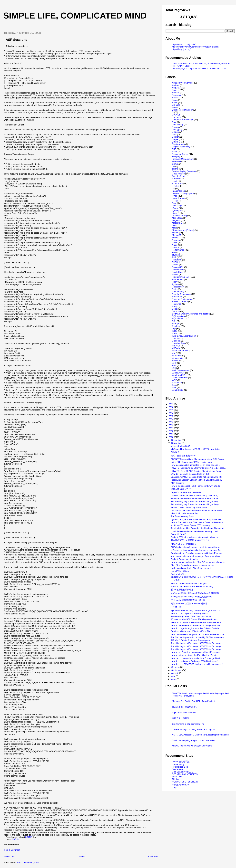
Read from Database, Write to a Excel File (191, 631)
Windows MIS (179, 375)
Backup (176, 98)
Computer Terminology (183, 120)
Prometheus (178, 279)
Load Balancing (179, 215)
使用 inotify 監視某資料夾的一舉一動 (188, 600)
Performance (178, 250)
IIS (173, 188)
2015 (172, 416)
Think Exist (177, 777)
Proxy (175, 282)
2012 (172, 425)
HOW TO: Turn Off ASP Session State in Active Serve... (197, 471)
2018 (172, 407)
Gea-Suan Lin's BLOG (183, 772)
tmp (174, 329)
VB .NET (176, 346)
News (175, 243)
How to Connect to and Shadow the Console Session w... (198, 522)
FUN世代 (175, 452)
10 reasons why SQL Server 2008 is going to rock (194, 619)
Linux (175, 213)
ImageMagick (178, 191)
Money (175, 233)
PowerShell (177, 270)
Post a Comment (12, 850)
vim (174, 353)
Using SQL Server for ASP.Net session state (192, 462)
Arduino (176, 93)
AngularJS (177, 88)
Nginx (175, 245)
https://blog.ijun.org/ (181, 49)
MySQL (176, 238)
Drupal (175, 139)
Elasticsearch (178, 144)
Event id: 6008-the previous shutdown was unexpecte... (197, 622)
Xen (174, 385)
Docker (175, 137)
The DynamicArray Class (183, 516)
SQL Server (178, 319)
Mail (174, 225)
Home (82, 857)
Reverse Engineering (182, 299)
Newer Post (10, 857)
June (174, 679)
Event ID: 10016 (178, 534)
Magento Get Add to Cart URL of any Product (193, 701)
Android (176, 85)
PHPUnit (176, 262)
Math (174, 228)
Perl (174, 252)
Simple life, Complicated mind (75, 16)
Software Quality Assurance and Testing (191, 314)
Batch (175, 102)
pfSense (176, 255)
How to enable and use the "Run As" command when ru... (198, 562)
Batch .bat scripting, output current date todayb (194, 740)
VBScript (16, 839)
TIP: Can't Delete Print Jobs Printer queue (191, 640)
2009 (172, 434)
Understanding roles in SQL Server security (191, 568)
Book (175, 107)
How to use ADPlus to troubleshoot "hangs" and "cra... (196, 625)
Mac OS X (177, 218)
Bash (175, 100)
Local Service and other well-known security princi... (195, 531)
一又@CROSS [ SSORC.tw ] (186, 782)
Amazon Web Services (183, 83)
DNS (174, 134)
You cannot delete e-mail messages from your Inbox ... (197, 556)
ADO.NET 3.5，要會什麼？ (184, 544)
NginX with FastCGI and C (185, 713)
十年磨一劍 (176, 607)
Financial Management (183, 159)
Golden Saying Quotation (184, 171)
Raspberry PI (178, 287)
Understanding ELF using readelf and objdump (194, 729)
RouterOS (177, 304)
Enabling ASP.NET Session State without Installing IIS (196, 477)
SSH (174, 321)
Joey (174, 787)
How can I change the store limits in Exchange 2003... (196, 658)
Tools (175, 333)
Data (174, 122)
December (177, 440)
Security (176, 311)
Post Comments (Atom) (28, 863)
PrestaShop (178, 272)
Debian (175, 127)
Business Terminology (182, 110)
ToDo (175, 331)
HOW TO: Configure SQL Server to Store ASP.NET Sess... (198, 468)
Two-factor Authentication (184, 336)
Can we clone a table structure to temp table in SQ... (195, 495)
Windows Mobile (180, 378)
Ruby (175, 306)
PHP (174, 257)
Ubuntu (176, 338)
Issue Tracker (178, 198)
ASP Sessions (16, 40)
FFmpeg (176, 157)
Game (175, 164)
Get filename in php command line (188, 724)
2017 (172, 410)
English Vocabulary (181, 147)
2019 (172, 404)
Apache (176, 90)
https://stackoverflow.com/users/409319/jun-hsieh (195, 47)
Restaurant (177, 297)
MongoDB (177, 235)
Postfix (175, 265)
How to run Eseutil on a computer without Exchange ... (196, 652)
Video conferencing (181, 351)
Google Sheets (179, 176)
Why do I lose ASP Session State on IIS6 (190, 474)
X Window (177, 383)
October (175, 667)
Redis (175, 289)
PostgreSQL (178, 267)
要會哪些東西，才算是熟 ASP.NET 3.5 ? (190, 540)
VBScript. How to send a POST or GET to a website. (196, 449)
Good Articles (178, 174)
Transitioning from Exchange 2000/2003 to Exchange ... (197, 643)
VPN (174, 365)
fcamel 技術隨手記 (181, 762)
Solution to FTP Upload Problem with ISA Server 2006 (196, 510)
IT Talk (175, 201)
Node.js (176, 247)
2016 (172, 413)
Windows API (178, 373)
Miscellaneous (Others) (183, 230)
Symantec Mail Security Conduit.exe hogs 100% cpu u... (197, 610)
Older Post (153, 857)
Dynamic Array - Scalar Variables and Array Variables (196, 519)
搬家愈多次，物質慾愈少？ (185, 707)
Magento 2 (177, 223)
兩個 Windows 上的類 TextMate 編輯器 (189, 604)
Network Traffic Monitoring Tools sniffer (189, 507)
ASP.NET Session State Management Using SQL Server (197, 459)
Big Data (176, 105)
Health (175, 181)
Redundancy (178, 292)
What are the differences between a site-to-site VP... (195, 498)
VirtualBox (177, 356)
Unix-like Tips (178, 343)
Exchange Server (180, 154)
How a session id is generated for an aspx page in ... (196, 465)
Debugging (177, 129)
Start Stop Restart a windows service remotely (193, 565)
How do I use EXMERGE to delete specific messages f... (197, 664)
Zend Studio (178, 390)
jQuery (175, 208)
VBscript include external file (184, 513)
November (177, 443)
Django (175, 132)
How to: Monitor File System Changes (189, 584)
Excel (175, 152)
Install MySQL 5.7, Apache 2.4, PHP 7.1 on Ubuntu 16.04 (199, 68)
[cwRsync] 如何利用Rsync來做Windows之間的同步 (195, 593)
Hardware (177, 179)
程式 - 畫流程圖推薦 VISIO (183, 456)
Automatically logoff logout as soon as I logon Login (195, 504)
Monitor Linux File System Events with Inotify (192, 587)
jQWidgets (177, 211)
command (177, 117)
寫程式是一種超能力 (182, 718)
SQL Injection (178, 316)
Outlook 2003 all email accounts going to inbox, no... (195, 537)
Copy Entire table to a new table (186, 492)
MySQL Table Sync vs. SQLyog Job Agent (192, 746)
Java (174, 203)
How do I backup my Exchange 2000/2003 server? (195, 661)
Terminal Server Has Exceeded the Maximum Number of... (198, 528)
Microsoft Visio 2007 (180, 446)
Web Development (181, 370)
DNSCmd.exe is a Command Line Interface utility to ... (196, 547)
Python (175, 284)
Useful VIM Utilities (180, 571)
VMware (176, 360)
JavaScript (177, 206)
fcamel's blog (178, 764)
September (177, 670)
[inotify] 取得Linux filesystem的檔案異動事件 (192, 597)
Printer (175, 274)
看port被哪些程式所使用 (182, 590)
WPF (174, 380)
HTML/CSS (177, 184)
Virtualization (178, 358)
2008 (172, 437)
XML (174, 387)
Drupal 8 (176, 142)
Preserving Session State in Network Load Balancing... (197, 480)
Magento (176, 220)
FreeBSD (176, 161)
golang (175, 169)
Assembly (177, 95)
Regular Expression (181, 294)
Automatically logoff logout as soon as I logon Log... (195, 501)
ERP (174, 149)
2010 (172, 431)
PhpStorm (177, 260)
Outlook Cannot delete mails (184, 559)
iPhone (175, 196)
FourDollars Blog (180, 767)
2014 (172, 419)
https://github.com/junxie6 (184, 44)
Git (173, 166)
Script (175, 309)
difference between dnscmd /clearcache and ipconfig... (196, 550)
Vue (174, 368)
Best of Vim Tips (178, 574)
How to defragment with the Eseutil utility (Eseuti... (194, 655)
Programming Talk (181, 277)
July (173, 676)
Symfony (176, 326)
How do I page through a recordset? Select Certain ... (196, 628)
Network (176, 240)
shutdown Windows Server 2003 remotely (190, 525)
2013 (172, 422)
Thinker (176, 779)
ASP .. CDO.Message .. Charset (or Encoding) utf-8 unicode (200, 735)
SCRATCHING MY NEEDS (185, 774)
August (175, 673)
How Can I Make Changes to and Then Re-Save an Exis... (198, 634)
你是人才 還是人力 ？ (181, 489)
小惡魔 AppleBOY (181, 785)
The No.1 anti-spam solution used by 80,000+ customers (197, 637)
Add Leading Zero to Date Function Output (191, 616)
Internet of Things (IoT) (183, 193)
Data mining (178, 125)
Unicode (176, 341)
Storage (176, 324)
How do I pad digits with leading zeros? (189, 613)
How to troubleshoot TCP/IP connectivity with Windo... (196, 486)
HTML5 (176, 186)
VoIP (174, 363)
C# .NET (176, 115)
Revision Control (180, 301)
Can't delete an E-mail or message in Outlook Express (196, 553)
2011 (172, 428)
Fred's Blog (177, 769)
